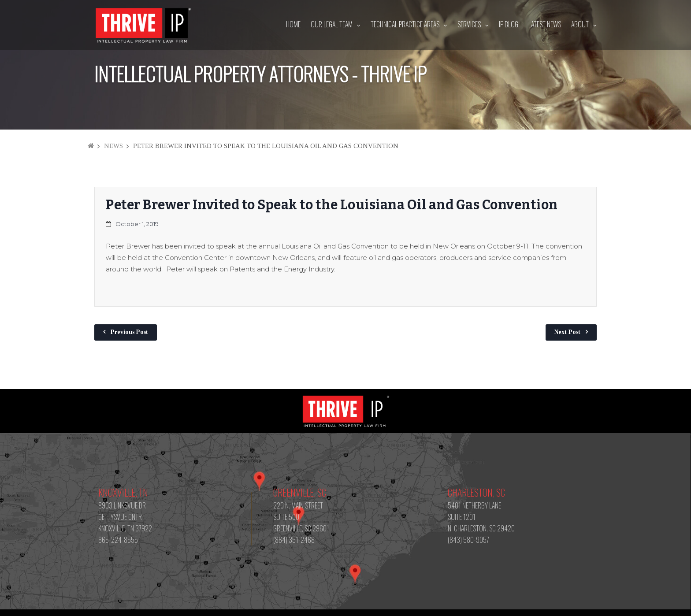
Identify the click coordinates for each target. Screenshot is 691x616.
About (580, 24)
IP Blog (509, 24)
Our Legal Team (332, 24)
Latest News (545, 24)
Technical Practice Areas (405, 24)
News (113, 146)
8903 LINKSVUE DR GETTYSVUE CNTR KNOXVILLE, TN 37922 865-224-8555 (125, 523)
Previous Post (129, 332)
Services (469, 24)
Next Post (567, 332)
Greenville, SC (300, 492)
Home (293, 24)
